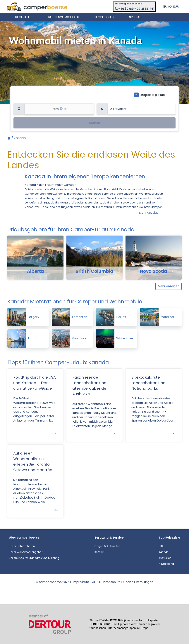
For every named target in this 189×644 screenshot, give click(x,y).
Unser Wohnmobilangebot (26, 552)
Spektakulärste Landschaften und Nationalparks (148, 383)
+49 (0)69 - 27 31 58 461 (134, 9)
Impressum (81, 582)
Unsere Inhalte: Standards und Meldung (34, 558)
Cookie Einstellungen (138, 582)
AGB (95, 582)
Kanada (164, 552)
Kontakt (99, 552)
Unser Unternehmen (22, 546)
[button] (172, 7)
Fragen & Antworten (107, 546)
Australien (165, 558)
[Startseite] (9, 138)
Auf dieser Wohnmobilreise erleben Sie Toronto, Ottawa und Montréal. (34, 462)
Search (94, 123)
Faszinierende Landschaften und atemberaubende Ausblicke (89, 386)
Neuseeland (166, 564)
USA (161, 546)
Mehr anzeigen (150, 213)
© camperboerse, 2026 (53, 582)
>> (56, 433)
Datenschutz (111, 582)
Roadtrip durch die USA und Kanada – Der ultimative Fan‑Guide (35, 383)
